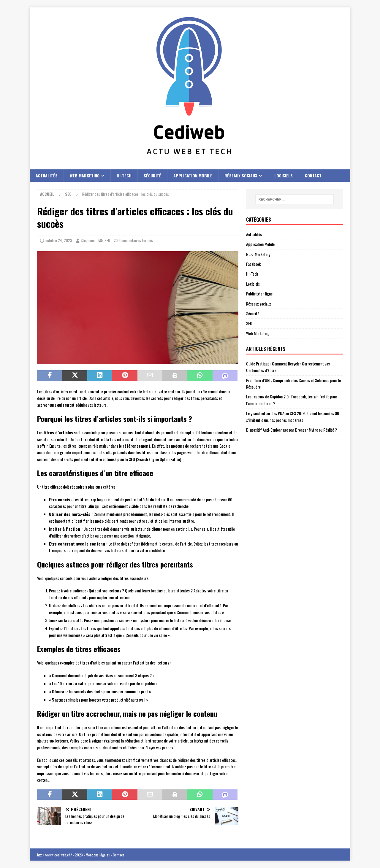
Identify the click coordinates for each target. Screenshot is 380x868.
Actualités (47, 175)
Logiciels (284, 175)
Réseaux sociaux (241, 175)
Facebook (253, 264)
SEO (107, 240)
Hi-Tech (124, 175)
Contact (313, 175)
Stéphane (88, 240)
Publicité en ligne (259, 294)
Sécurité (152, 175)
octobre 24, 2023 (59, 240)
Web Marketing (85, 175)
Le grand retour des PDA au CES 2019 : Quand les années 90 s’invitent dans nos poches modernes (293, 416)
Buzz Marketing (258, 254)
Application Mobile (193, 175)
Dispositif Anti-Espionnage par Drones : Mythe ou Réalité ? (292, 430)
